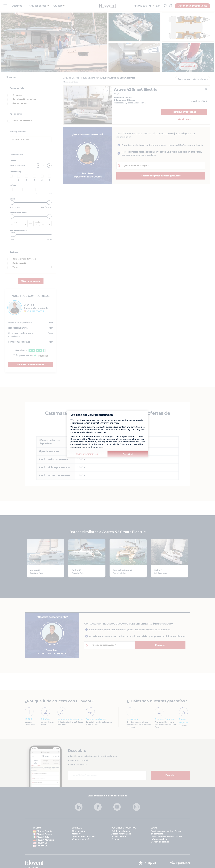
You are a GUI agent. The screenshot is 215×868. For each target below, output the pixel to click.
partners (86, 420)
